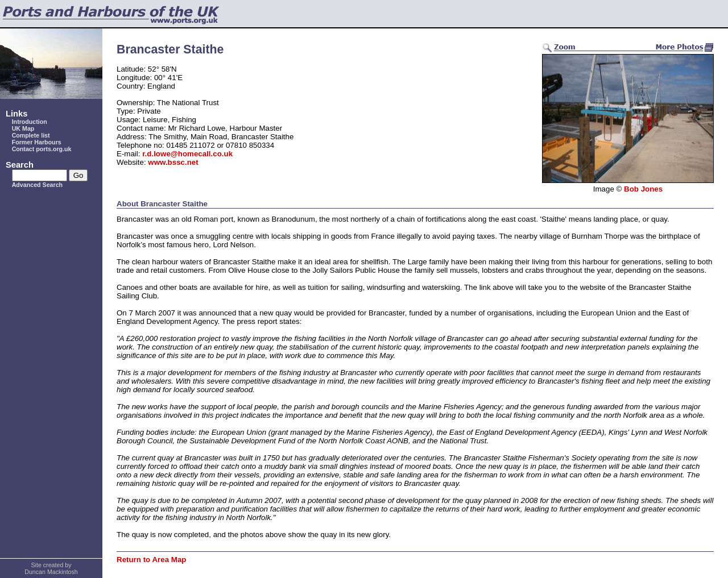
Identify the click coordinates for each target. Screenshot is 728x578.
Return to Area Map (151, 560)
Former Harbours (37, 142)
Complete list (31, 135)
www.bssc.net (173, 162)
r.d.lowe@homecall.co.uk (187, 154)
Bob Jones (643, 189)
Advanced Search (37, 185)
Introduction (30, 122)
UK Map (23, 128)
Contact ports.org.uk (42, 149)
